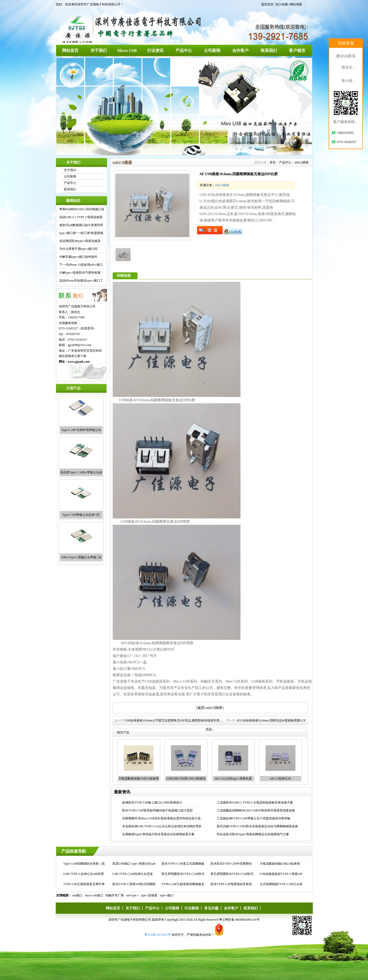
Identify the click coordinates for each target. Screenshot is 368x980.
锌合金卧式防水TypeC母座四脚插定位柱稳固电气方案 (253, 834)
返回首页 (267, 4)
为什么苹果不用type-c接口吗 (78, 249)
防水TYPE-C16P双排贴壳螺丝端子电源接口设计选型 (158, 810)
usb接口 (78, 895)
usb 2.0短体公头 (280, 778)
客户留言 (297, 51)
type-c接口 (167, 895)
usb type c (133, 895)
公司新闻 (212, 51)
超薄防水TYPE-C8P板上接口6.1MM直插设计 (152, 803)
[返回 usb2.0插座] (210, 708)
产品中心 (184, 51)
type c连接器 (149, 895)
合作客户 (240, 51)
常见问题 (211, 908)
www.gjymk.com (79, 362)
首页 (273, 162)
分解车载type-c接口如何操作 (78, 257)
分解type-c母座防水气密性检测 (80, 273)
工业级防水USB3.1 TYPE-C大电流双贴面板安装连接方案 (255, 803)
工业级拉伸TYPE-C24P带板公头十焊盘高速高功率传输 (254, 818)
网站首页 (70, 51)
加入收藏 (282, 4)
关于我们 (99, 51)
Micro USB (127, 51)
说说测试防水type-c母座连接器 (80, 241)
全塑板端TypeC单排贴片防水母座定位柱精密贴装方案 (158, 834)
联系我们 (269, 51)
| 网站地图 (295, 4)
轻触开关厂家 (115, 895)
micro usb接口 (94, 895)
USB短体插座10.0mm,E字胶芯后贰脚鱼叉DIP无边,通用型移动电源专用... (173, 720)
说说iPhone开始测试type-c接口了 (81, 281)
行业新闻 (192, 908)
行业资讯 (155, 51)
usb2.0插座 (302, 162)
